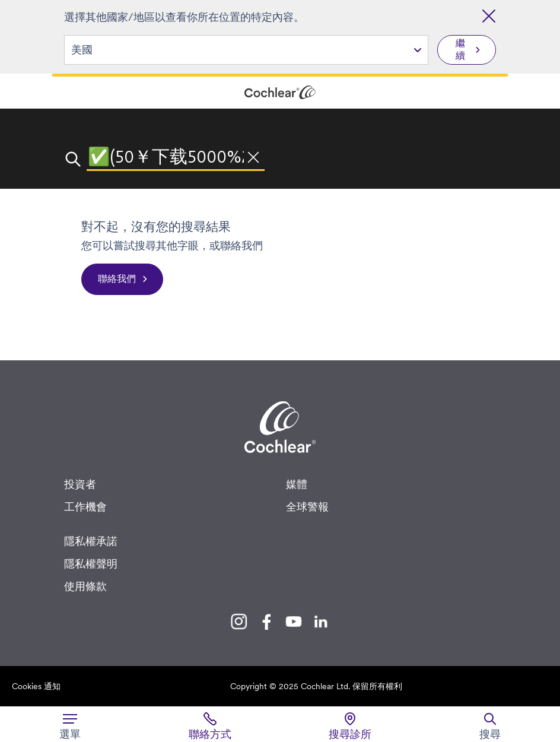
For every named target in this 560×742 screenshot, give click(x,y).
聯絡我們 (117, 279)
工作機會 (85, 507)
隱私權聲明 (91, 564)
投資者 (80, 484)
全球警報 (307, 507)
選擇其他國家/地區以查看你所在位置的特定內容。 (184, 17)
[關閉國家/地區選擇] (489, 16)
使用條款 (85, 586)
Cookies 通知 (36, 686)
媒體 (297, 484)
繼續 (460, 49)
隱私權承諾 (91, 541)
